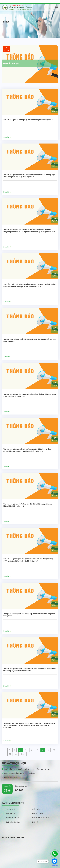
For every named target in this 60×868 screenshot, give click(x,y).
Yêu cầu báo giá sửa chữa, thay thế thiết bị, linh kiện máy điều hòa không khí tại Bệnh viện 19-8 (28, 505)
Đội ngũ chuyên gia (14, 818)
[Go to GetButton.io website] (55, 866)
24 (22, 754)
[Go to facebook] (55, 861)
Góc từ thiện (38, 813)
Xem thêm (7, 137)
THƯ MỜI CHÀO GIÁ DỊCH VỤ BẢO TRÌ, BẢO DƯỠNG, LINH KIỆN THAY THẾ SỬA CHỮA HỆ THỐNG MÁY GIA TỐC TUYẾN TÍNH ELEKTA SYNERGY (29, 726)
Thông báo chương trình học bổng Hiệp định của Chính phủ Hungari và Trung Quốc (29, 615)
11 (10, 754)
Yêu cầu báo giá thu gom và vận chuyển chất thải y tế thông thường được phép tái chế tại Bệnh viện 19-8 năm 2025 (28, 560)
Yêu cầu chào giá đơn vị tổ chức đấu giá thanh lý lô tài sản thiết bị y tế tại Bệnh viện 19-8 (30, 340)
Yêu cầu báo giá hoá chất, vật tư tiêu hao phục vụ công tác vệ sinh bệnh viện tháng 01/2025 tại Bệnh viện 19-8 (30, 670)
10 (54, 750)
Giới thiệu (36, 809)
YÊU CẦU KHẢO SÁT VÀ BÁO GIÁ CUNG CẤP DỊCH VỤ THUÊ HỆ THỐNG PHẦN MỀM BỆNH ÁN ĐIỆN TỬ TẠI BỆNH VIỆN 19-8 (30, 285)
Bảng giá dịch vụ (13, 822)
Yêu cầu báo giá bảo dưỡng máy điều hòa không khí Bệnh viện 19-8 (28, 120)
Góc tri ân (11, 813)
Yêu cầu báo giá (11, 64)
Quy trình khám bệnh (41, 818)
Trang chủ (11, 809)
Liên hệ (35, 822)
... (20, 750)
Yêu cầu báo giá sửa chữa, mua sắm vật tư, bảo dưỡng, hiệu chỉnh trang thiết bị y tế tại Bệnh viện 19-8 (30, 395)
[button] (30, 36)
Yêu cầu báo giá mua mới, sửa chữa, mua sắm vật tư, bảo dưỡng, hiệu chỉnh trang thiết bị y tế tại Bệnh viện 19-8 (29, 176)
